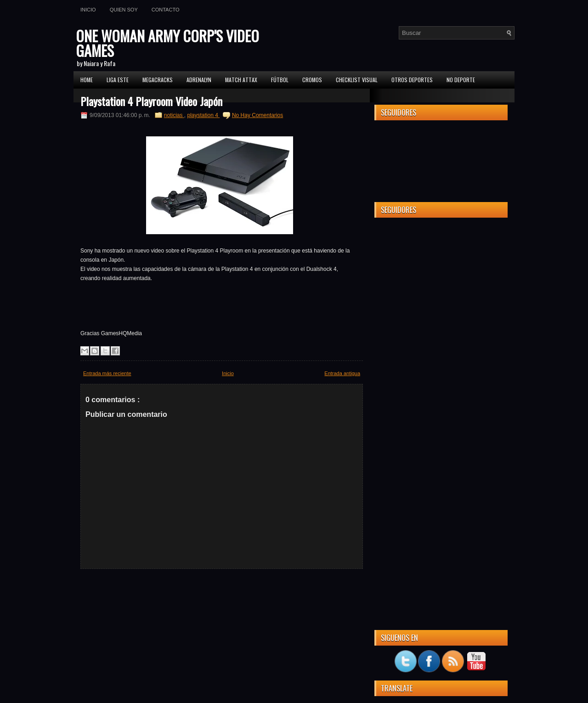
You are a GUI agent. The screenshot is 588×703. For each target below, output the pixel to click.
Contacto (166, 10)
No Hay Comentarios (257, 115)
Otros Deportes (412, 80)
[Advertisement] (441, 362)
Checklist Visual (357, 80)
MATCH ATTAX (241, 80)
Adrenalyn (199, 80)
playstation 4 (203, 115)
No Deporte (461, 80)
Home (87, 80)
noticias (174, 115)
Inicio (88, 10)
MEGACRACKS (158, 80)
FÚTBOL (280, 80)
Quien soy (124, 10)
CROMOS (312, 80)
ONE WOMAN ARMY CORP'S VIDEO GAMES (167, 43)
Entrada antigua (342, 373)
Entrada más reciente (107, 373)
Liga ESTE (118, 80)
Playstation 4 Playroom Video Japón (151, 101)
